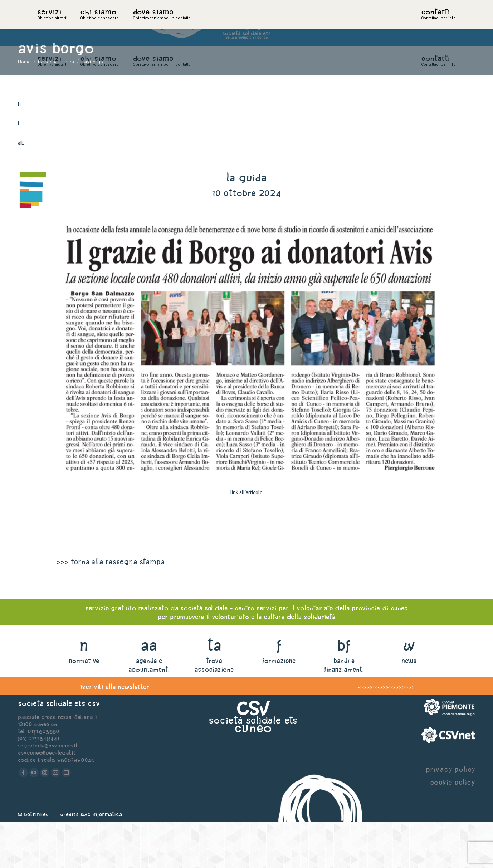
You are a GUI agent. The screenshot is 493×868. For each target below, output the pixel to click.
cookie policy (453, 828)
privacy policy (450, 816)
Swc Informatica (101, 861)
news (409, 707)
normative (84, 707)
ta (214, 692)
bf (344, 692)
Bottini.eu (36, 861)
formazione (279, 707)
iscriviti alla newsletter (115, 733)
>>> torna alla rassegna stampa (111, 608)
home (45, 23)
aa (149, 692)
